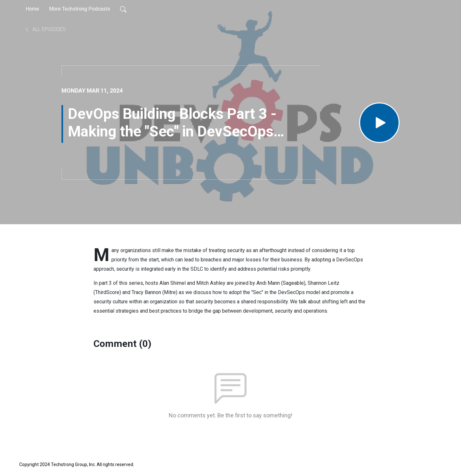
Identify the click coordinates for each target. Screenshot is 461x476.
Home (32, 9)
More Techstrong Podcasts (80, 9)
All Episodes (45, 29)
